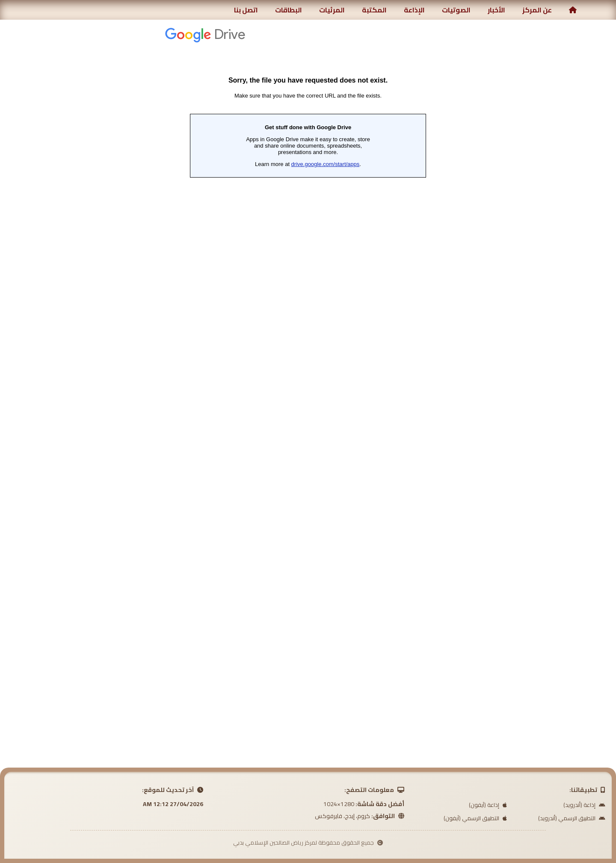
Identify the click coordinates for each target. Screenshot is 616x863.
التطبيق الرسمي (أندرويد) (572, 818)
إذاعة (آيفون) (488, 805)
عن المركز (537, 10)
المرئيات (332, 10)
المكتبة (374, 10)
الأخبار (496, 10)
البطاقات (289, 10)
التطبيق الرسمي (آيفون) (475, 818)
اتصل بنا (246, 10)
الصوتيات (456, 10)
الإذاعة (414, 10)
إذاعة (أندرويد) (584, 805)
